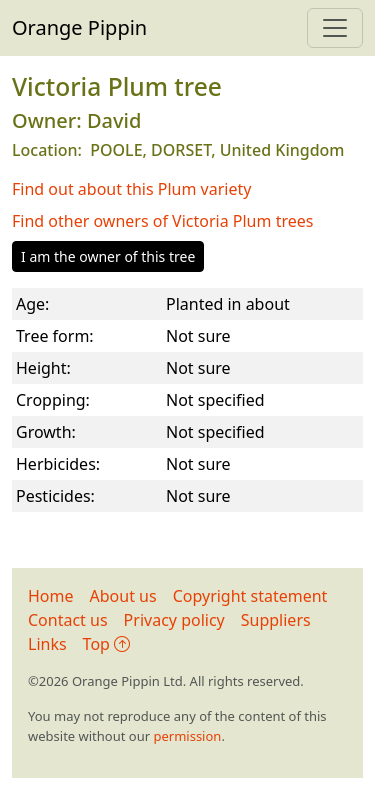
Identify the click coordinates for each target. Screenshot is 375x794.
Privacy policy (174, 620)
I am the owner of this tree (108, 256)
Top (106, 644)
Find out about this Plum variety (131, 189)
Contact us (68, 620)
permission (187, 736)
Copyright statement (250, 596)
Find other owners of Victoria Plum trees (162, 221)
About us (123, 596)
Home (51, 596)
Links (47, 644)
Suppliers (276, 620)
